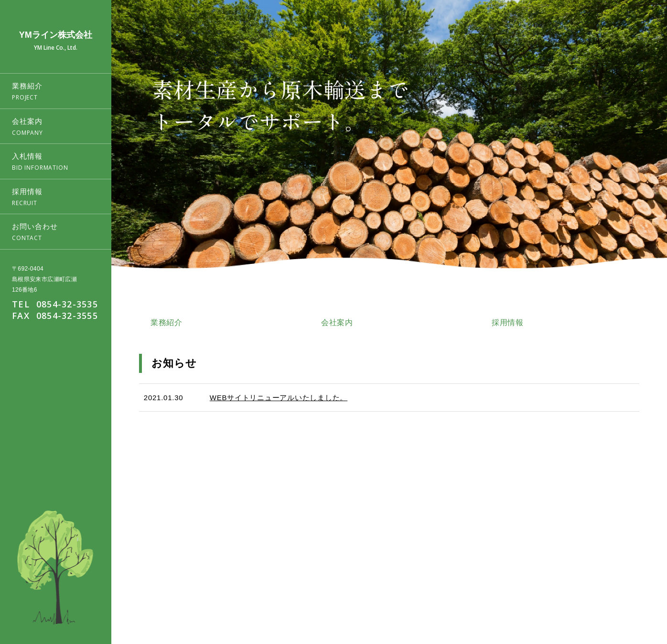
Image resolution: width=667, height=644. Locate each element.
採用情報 (592, 594)
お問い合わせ (633, 594)
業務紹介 (490, 594)
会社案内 (524, 594)
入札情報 (558, 594)
